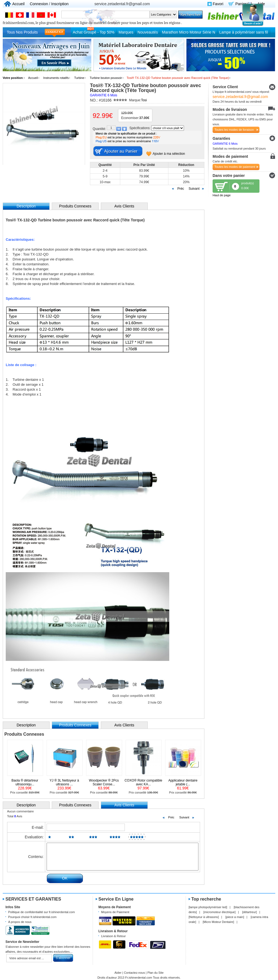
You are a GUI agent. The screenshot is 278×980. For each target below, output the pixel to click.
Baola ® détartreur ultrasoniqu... (25, 782)
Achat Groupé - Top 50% (94, 32)
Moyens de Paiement (115, 912)
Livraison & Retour (114, 936)
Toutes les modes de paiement (235, 167)
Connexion (39, 4)
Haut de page (222, 195)
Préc (181, 189)
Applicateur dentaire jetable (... (183, 782)
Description (26, 725)
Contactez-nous (135, 973)
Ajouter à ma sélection (169, 154)
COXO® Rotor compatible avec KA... (143, 782)
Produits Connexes (75, 206)
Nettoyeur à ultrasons (204, 917)
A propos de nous (20, 922)
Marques (126, 32)
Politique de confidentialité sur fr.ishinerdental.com (42, 912)
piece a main (235, 917)
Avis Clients (124, 206)
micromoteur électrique (219, 912)
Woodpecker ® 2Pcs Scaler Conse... (104, 782)
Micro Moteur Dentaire (218, 922)
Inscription (60, 4)
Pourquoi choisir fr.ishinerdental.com (32, 917)
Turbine (79, 78)
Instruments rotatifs (56, 78)
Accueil (18, 4)
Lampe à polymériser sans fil (244, 32)
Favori (218, 4)
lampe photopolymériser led (208, 907)
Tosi (144, 100)
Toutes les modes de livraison (234, 130)
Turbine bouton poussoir (106, 78)
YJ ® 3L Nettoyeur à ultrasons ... (64, 782)
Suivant (194, 189)
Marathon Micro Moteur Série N (188, 32)
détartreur (250, 912)
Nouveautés (148, 32)
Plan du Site (155, 973)
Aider (118, 973)
